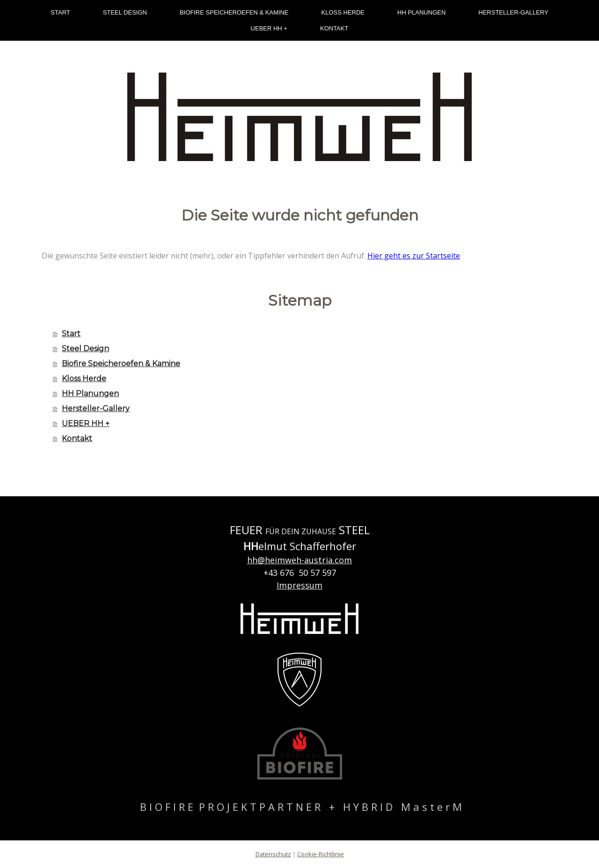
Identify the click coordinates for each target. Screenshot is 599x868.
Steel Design (125, 12)
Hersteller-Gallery (513, 12)
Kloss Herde (343, 12)
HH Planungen (421, 12)
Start (60, 12)
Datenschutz (273, 854)
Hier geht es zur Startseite (414, 256)
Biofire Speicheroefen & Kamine (234, 12)
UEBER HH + (269, 28)
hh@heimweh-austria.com (299, 560)
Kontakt (334, 28)
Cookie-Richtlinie (321, 854)
